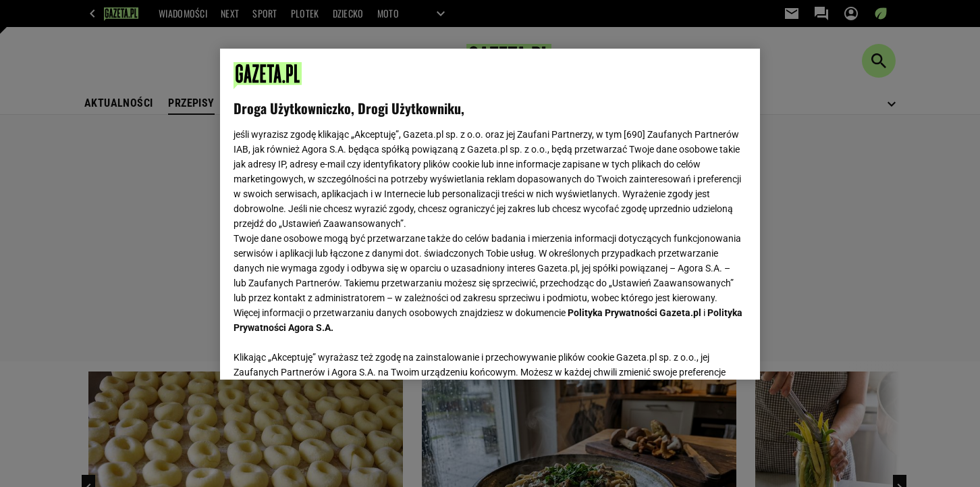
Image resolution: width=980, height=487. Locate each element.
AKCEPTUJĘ (701, 353)
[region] (490, 214)
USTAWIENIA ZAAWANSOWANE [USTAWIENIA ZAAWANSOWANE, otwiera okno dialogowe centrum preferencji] (322, 353)
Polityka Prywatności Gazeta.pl (634, 313)
